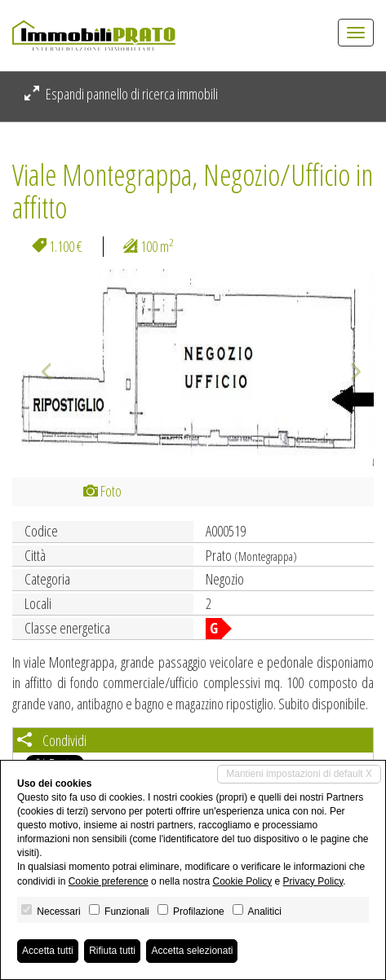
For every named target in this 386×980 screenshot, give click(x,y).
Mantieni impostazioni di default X (299, 774)
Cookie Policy (242, 881)
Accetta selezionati (192, 951)
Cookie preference (109, 881)
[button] (39, 371)
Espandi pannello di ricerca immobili (121, 94)
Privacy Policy (313, 881)
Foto (102, 491)
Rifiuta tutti (112, 951)
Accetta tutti (48, 951)
